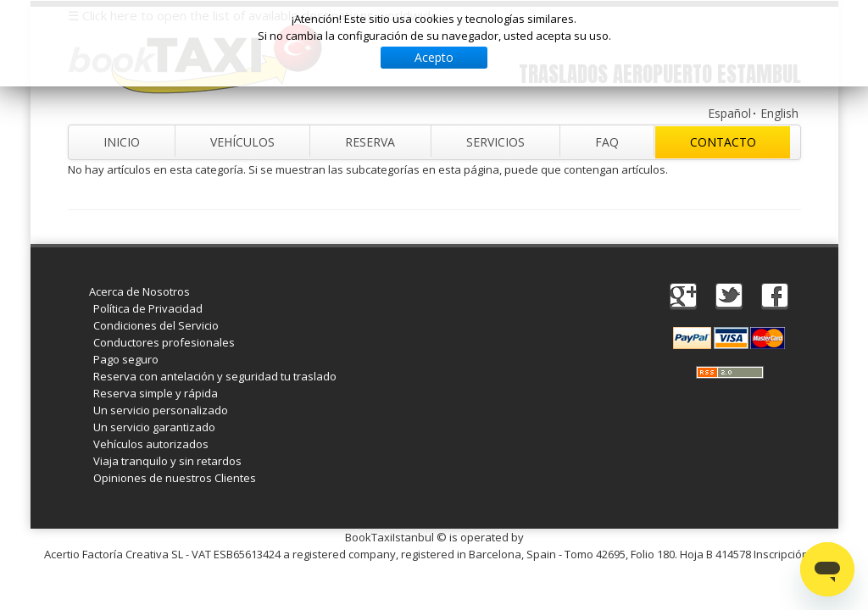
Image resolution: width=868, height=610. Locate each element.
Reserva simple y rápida (156, 393)
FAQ (607, 142)
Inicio (122, 142)
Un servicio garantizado (154, 427)
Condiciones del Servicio (156, 325)
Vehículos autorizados (151, 444)
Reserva (370, 142)
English (779, 113)
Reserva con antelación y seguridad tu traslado (215, 376)
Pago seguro (126, 359)
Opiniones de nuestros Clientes (175, 478)
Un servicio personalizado (161, 410)
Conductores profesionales (164, 342)
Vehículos (242, 142)
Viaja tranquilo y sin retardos (167, 461)
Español (729, 113)
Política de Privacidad (148, 308)
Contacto (723, 142)
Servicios (495, 142)
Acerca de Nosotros (139, 291)
